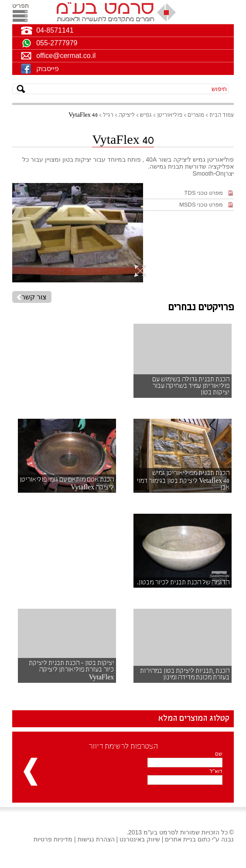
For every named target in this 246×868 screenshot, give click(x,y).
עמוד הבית (222, 115)
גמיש (146, 115)
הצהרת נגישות (96, 839)
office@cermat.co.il (66, 56)
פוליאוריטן (170, 115)
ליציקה (127, 115)
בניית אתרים (180, 839)
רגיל (108, 115)
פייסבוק (48, 69)
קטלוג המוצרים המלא (194, 719)
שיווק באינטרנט (140, 839)
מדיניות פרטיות (53, 839)
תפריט (20, 6)
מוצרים (196, 115)
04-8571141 (55, 30)
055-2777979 (57, 43)
